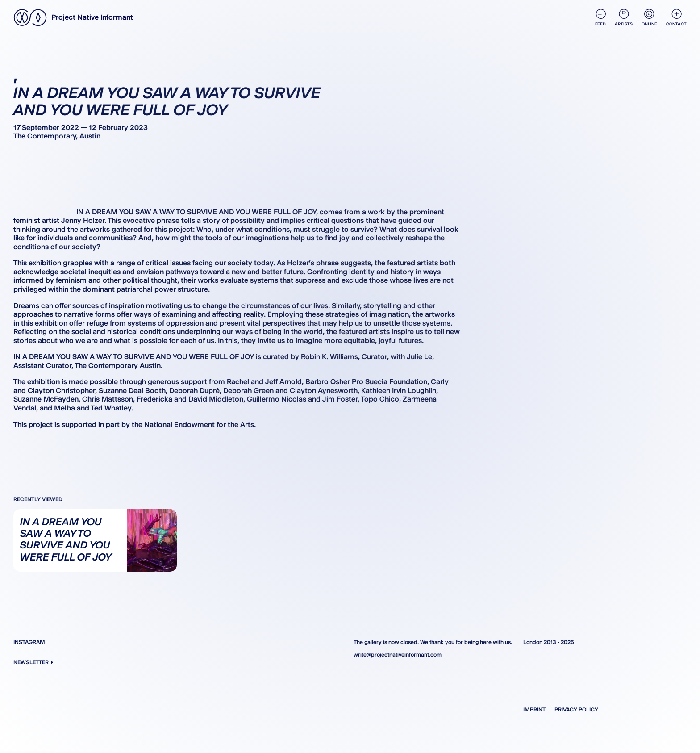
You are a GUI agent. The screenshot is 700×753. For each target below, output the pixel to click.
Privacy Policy (576, 709)
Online (649, 18)
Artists (624, 18)
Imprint (534, 709)
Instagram (29, 642)
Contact (676, 18)
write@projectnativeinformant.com (398, 655)
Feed (600, 18)
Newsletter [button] (33, 662)
